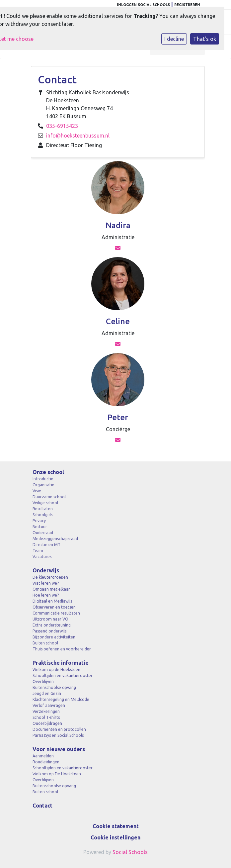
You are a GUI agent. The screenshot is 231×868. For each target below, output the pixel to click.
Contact (42, 806)
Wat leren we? (46, 583)
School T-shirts (46, 717)
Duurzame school (49, 497)
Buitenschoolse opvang (54, 687)
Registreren (187, 5)
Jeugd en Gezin (47, 693)
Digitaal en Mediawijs (52, 601)
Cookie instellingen (116, 837)
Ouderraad (43, 533)
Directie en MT (46, 545)
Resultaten (43, 509)
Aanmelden (43, 756)
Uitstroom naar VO (50, 619)
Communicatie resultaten (56, 613)
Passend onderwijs (49, 631)
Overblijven (43, 681)
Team (38, 551)
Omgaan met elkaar (51, 589)
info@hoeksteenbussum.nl (78, 136)
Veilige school (45, 503)
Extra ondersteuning (52, 625)
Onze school (48, 472)
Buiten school (45, 643)
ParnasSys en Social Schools (58, 735)
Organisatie (43, 485)
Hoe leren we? (46, 595)
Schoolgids (42, 515)
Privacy (39, 521)
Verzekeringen (46, 711)
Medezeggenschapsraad (55, 539)
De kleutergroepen (50, 577)
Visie (37, 491)
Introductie (43, 479)
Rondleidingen (46, 762)
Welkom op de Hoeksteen (56, 670)
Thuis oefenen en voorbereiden (62, 649)
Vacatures (42, 557)
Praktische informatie (61, 663)
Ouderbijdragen (47, 723)
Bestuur (40, 527)
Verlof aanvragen (49, 705)
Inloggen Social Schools (143, 5)
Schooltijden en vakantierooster (63, 675)
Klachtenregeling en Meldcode (61, 699)
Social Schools (130, 852)
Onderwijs (46, 570)
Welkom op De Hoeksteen (57, 774)
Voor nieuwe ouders (59, 749)
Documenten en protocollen (59, 729)
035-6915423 (62, 126)
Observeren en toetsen (54, 607)
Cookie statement (116, 826)
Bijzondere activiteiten (54, 637)
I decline (174, 39)
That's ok (205, 39)
